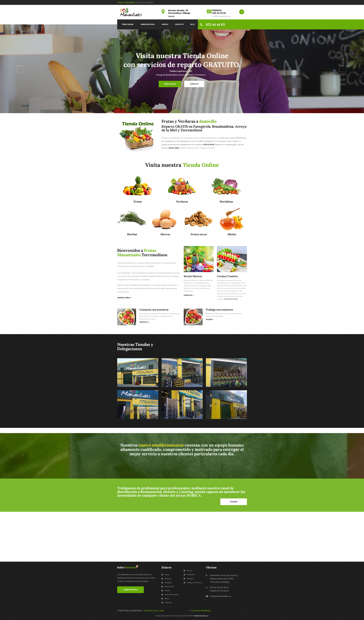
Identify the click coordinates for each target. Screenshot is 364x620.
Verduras (166, 579)
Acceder (234, 502)
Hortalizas (167, 583)
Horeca (165, 24)
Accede (210, 319)
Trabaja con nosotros (193, 583)
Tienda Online (127, 24)
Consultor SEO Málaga (201, 611)
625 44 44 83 (213, 25)
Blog (193, 24)
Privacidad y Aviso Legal (154, 611)
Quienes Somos (124, 298)
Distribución (189, 575)
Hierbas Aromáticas (170, 595)
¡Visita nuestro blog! (231, 299)
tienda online (174, 148)
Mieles (165, 599)
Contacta (189, 295)
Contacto (179, 24)
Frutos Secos (168, 587)
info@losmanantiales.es (220, 596)
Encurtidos (167, 603)
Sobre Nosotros (148, 24)
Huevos (166, 591)
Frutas (165, 575)
